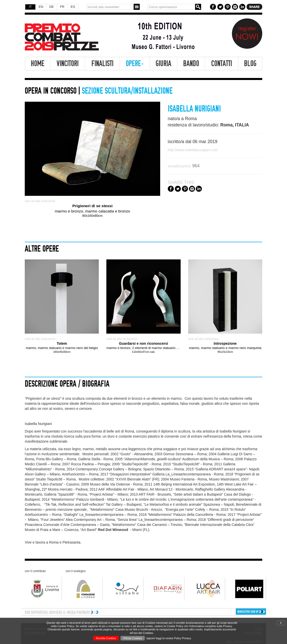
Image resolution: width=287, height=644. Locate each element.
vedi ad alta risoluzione (40, 201)
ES (73, 7)
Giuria (163, 64)
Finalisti (102, 64)
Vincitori (68, 64)
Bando (191, 64)
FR (62, 7)
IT (30, 7)
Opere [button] (135, 64)
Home (38, 64)
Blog (250, 64)
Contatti (222, 64)
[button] (237, 612)
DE (52, 7)
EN (41, 7)
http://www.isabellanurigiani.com (193, 150)
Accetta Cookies (106, 638)
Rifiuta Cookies (133, 638)
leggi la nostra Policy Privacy (174, 638)
